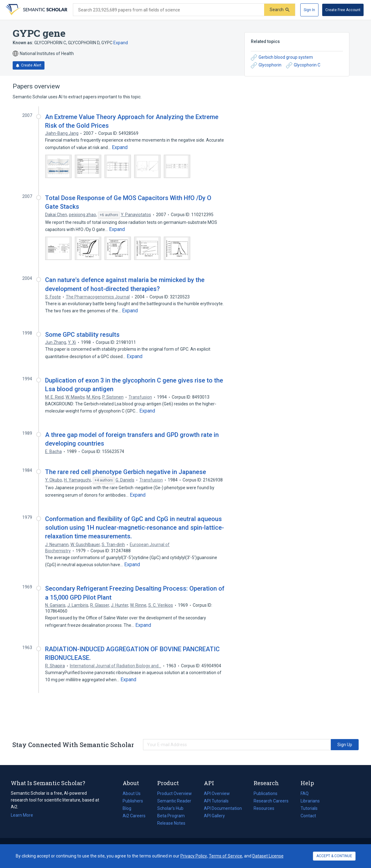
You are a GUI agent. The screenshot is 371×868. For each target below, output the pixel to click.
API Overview (217, 793)
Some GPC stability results (82, 335)
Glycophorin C (303, 65)
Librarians (310, 801)
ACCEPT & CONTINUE (334, 856)
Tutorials (309, 808)
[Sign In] (309, 10)
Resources (264, 808)
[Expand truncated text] (120, 148)
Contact (308, 816)
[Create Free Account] (343, 10)
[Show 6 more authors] (109, 215)
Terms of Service (226, 856)
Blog (129, 808)
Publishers (133, 801)
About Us (132, 793)
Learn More (22, 815)
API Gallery (214, 816)
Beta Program (171, 816)
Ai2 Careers (134, 816)
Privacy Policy (194, 856)
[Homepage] (36, 10)
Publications (266, 793)
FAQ (305, 793)
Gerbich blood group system (282, 58)
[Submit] (280, 10)
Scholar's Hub (170, 808)
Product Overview (175, 793)
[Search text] (169, 10)
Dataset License (268, 856)
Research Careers (271, 801)
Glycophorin (266, 65)
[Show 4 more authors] (104, 481)
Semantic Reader (174, 801)
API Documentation (223, 808)
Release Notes (171, 823)
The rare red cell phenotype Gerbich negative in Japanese (126, 472)
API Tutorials (216, 801)
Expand (121, 43)
